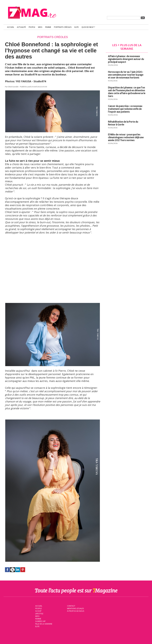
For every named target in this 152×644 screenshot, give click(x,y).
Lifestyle (39, 613)
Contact (71, 606)
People (32, 27)
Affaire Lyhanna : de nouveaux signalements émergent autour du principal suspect (126, 59)
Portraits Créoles (63, 27)
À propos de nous (75, 611)
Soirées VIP (40, 621)
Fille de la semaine (43, 624)
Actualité (21, 27)
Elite (77, 27)
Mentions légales (75, 608)
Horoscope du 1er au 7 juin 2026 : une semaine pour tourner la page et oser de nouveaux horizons (126, 75)
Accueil (11, 27)
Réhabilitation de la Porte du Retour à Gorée (123, 123)
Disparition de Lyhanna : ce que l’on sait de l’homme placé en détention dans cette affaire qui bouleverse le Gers (127, 92)
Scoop (38, 611)
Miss (40, 27)
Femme (48, 27)
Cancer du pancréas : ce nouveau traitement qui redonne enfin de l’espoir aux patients (125, 109)
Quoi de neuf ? (88, 27)
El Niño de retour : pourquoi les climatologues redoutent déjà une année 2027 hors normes (126, 137)
